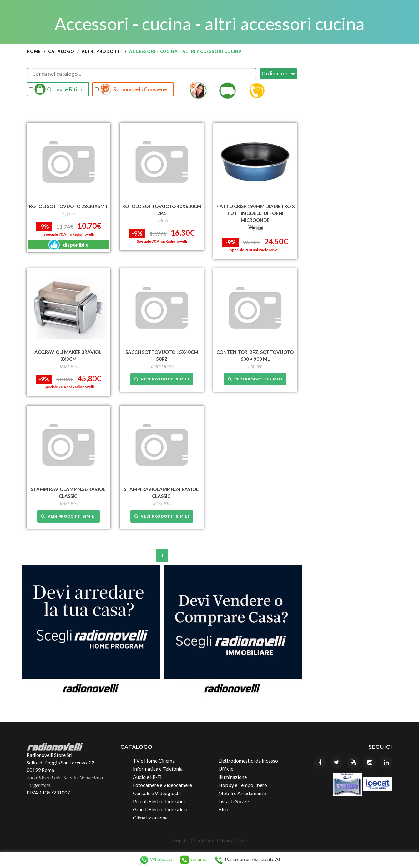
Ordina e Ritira (56, 89)
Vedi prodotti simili (162, 379)
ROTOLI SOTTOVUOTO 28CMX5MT (69, 206)
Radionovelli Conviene (131, 89)
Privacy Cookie (232, 840)
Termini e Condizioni (192, 840)
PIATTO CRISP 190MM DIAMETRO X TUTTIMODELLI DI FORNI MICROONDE (255, 213)
